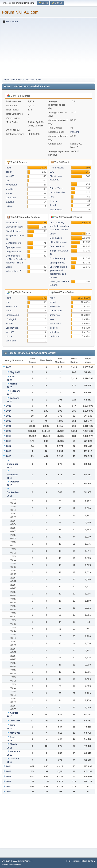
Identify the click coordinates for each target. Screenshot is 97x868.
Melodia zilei (12, 223)
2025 (9, 406)
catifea (9, 206)
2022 (9, 421)
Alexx (9, 168)
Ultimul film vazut (15, 227)
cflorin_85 (11, 319)
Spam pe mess (13, 247)
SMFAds (5, 864)
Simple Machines (25, 861)
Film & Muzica (57, 168)
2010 (9, 786)
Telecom (54, 201)
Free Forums (16, 864)
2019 (9, 436)
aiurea (9, 193)
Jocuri (53, 205)
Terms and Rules (79, 861)
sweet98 (10, 176)
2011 (9, 781)
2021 (9, 426)
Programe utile (13, 252)
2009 (9, 791)
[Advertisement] (48, 50)
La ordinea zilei (57, 192)
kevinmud (55, 336)
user (8, 181)
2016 (9, 451)
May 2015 (15, 733)
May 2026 (15, 372)
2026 (9, 367)
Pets (52, 197)
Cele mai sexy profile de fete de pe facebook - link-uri (16, 259)
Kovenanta (11, 185)
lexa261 (10, 189)
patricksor (55, 332)
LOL (52, 172)
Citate (9, 267)
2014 (9, 766)
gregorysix (55, 315)
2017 (9, 446)
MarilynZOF (56, 311)
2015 (9, 456)
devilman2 (55, 306)
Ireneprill (75, 132)
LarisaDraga (12, 328)
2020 (9, 431)
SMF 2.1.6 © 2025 (9, 861)
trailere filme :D (14, 271)
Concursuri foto (14, 243)
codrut (9, 172)
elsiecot (54, 328)
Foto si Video (56, 188)
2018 (9, 441)
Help (68, 861)
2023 (9, 416)
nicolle (9, 336)
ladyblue (10, 202)
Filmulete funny (14, 231)
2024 (9, 411)
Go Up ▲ (91, 861)
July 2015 (15, 721)
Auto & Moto (56, 210)
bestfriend (11, 198)
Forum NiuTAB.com (20, 12)
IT (51, 184)
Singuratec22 (13, 315)
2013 (9, 771)
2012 (9, 776)
